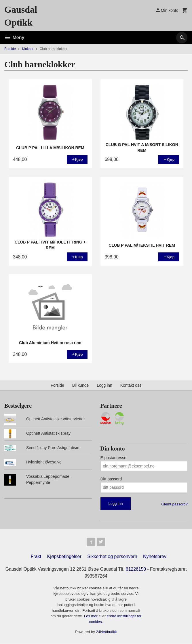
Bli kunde (81, 385)
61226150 (156, 570)
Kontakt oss (131, 385)
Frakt (36, 557)
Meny (14, 38)
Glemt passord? (174, 504)
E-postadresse (113, 458)
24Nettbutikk (107, 633)
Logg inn (104, 385)
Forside (10, 49)
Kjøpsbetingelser (64, 557)
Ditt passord (111, 479)
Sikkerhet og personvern (112, 557)
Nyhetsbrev (155, 557)
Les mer (91, 617)
